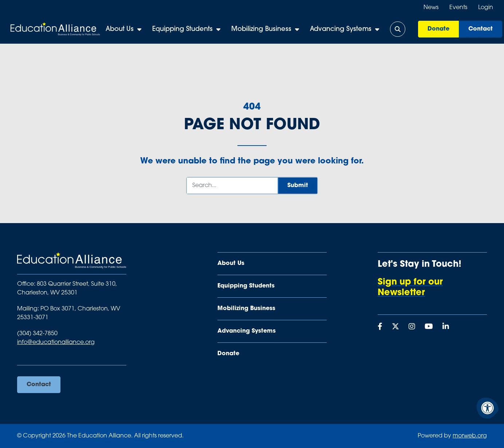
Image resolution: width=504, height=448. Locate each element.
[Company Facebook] (380, 327)
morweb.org (470, 436)
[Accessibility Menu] (488, 408)
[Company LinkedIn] (446, 327)
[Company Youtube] (429, 327)
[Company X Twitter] (395, 327)
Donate (440, 29)
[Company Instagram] (412, 327)
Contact (482, 29)
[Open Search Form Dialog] (399, 29)
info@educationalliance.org (56, 342)
